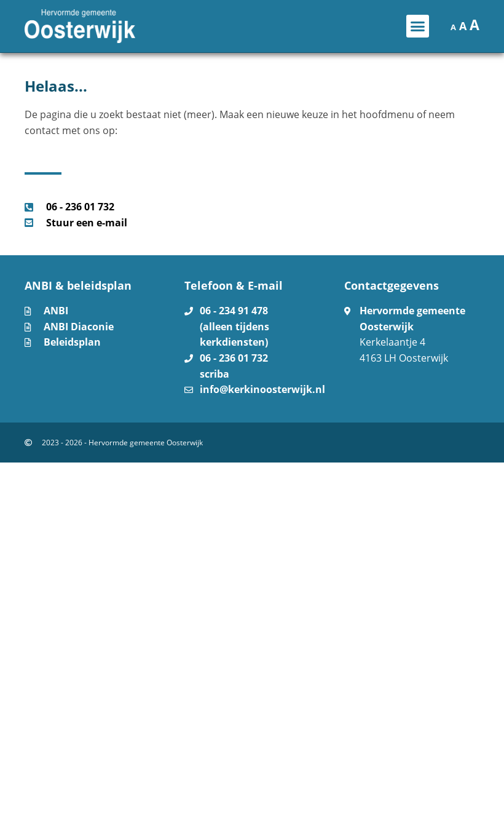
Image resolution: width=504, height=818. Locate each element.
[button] (418, 26)
